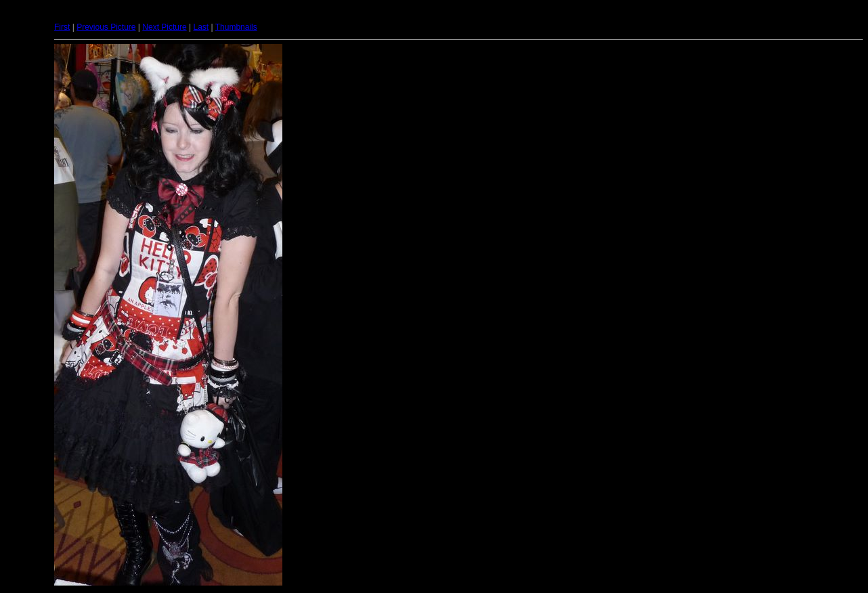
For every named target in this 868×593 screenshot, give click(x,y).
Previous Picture (106, 27)
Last (201, 27)
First (62, 27)
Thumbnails (236, 27)
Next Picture (164, 27)
